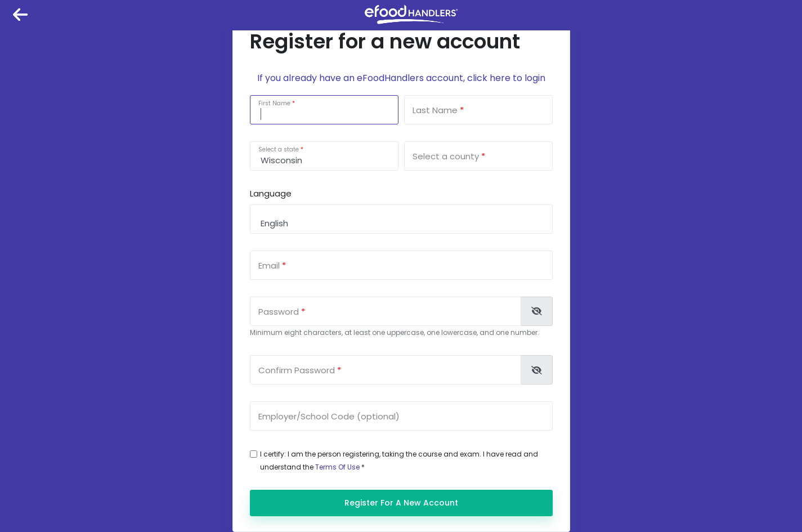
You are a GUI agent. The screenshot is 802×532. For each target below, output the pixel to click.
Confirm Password (297, 370)
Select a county (446, 156)
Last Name (435, 110)
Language (271, 193)
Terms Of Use (337, 467)
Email (269, 265)
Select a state (279, 149)
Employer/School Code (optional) (329, 416)
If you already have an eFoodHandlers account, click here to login (401, 78)
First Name (274, 103)
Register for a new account (401, 503)
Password (279, 312)
